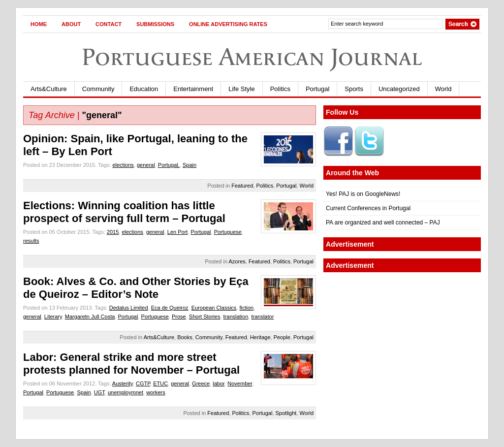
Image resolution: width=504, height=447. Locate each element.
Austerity (123, 383)
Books (185, 337)
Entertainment (193, 89)
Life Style (241, 89)
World (443, 89)
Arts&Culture (49, 89)
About (71, 24)
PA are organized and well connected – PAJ (383, 223)
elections (123, 165)
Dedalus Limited (129, 308)
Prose (179, 317)
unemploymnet (126, 392)
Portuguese (228, 232)
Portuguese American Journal (252, 57)
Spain (189, 165)
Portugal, (169, 165)
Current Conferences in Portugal (368, 208)
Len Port (178, 232)
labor (219, 383)
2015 (113, 232)
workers (156, 392)
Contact (109, 24)
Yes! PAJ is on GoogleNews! (363, 194)
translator (262, 317)
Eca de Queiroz (170, 308)
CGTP (143, 383)
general (146, 165)
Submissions (155, 24)
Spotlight (286, 413)
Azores (237, 261)
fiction (247, 308)
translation (236, 317)
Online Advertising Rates (228, 24)
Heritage (260, 337)
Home (39, 24)
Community (98, 89)
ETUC (160, 383)
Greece (201, 383)
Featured (242, 186)
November (240, 383)
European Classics (214, 308)
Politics (280, 89)
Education (144, 89)
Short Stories (205, 317)
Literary (53, 317)
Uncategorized (399, 89)
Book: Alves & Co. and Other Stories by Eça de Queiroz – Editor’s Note (136, 288)
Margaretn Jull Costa (90, 317)
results (31, 241)
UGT (99, 392)
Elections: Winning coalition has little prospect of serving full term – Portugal (124, 212)
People (282, 337)
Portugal (317, 89)
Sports (354, 89)
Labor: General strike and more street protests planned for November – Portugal (131, 364)
